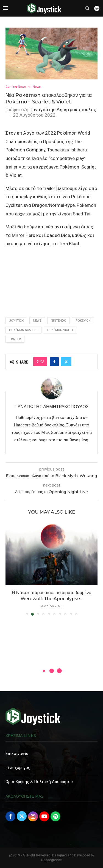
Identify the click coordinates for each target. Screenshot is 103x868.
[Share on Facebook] (54, 362)
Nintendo (59, 321)
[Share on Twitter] (66, 362)
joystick (16, 321)
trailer (15, 339)
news (37, 321)
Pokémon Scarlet (23, 330)
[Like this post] (42, 362)
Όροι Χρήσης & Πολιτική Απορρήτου (39, 782)
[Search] (87, 8)
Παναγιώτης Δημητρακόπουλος (63, 109)
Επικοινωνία (17, 754)
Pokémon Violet (60, 330)
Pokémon (83, 321)
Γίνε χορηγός (18, 768)
